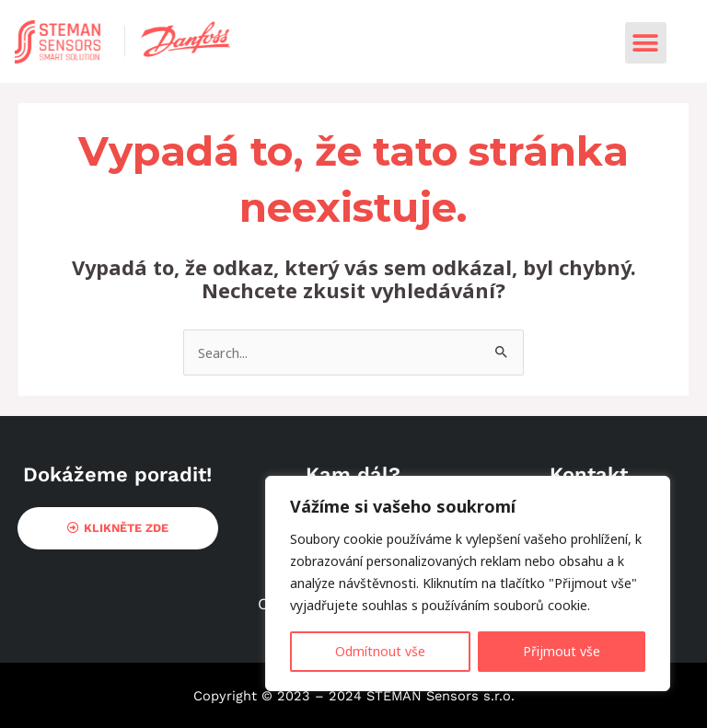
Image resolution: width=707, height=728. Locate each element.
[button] (646, 43)
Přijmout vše (562, 651)
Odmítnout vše (380, 651)
